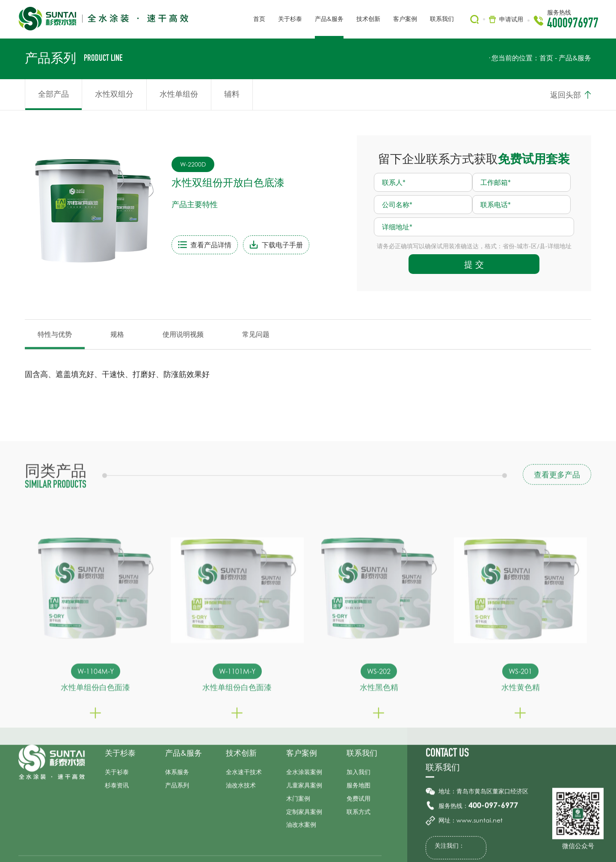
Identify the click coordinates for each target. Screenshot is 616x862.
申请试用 (511, 19)
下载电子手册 (263, 245)
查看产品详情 (191, 245)
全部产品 (53, 94)
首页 (546, 58)
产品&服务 (575, 58)
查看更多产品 (557, 587)
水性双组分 (114, 94)
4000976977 (572, 24)
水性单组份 (179, 94)
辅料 (232, 94)
